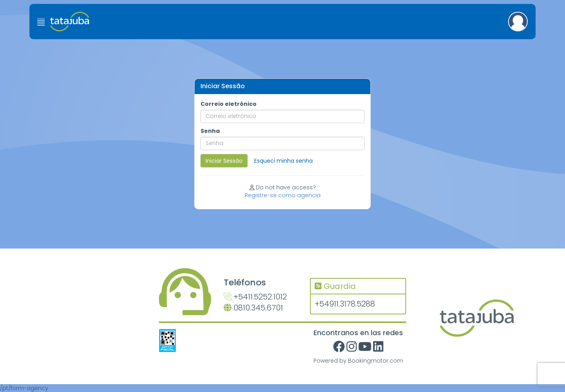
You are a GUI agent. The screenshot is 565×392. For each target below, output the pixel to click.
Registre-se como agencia (283, 195)
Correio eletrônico (229, 104)
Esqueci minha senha (283, 161)
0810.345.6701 (253, 308)
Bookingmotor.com (375, 361)
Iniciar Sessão (224, 161)
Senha (210, 131)
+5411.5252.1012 (255, 297)
